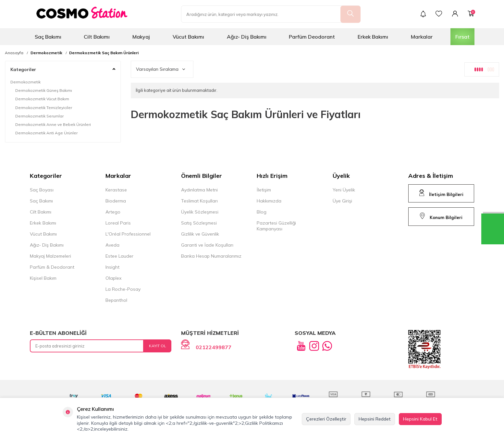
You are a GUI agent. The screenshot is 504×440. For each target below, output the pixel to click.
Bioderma (116, 201)
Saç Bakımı (48, 37)
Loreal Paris (118, 223)
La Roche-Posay (123, 289)
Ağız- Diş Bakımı (247, 37)
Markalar (422, 37)
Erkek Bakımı (373, 37)
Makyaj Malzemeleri (50, 256)
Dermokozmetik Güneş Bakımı (44, 90)
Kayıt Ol (158, 346)
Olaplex (113, 278)
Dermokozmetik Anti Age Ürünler (46, 133)
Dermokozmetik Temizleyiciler (44, 108)
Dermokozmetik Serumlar (39, 116)
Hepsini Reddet (375, 419)
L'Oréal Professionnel (128, 234)
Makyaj (141, 37)
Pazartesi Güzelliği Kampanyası (276, 226)
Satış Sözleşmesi (199, 223)
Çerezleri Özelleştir (326, 419)
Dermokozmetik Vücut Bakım (42, 99)
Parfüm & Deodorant (52, 267)
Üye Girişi (342, 201)
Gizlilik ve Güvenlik (200, 234)
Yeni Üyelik (344, 190)
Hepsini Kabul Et (420, 419)
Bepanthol (116, 300)
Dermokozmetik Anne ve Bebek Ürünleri (53, 124)
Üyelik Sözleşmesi (200, 212)
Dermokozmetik (46, 53)
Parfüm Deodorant (312, 37)
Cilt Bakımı (97, 37)
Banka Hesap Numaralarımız (211, 256)
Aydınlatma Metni (199, 190)
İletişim (264, 190)
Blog (262, 212)
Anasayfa (14, 53)
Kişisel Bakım (43, 278)
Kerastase (116, 190)
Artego (113, 212)
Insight (112, 267)
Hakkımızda (269, 201)
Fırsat (462, 37)
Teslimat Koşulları (199, 201)
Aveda (112, 245)
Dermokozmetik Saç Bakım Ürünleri (104, 53)
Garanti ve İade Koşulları (207, 245)
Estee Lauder (119, 256)
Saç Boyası (42, 190)
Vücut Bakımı (188, 37)
